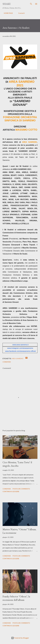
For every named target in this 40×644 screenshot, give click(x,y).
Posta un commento (21, 489)
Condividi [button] (7, 362)
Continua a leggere (11, 491)
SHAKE (7, 4)
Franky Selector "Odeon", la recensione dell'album (16, 598)
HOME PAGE (7, 13)
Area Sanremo (18, 359)
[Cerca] (31, 4)
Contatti (20, 13)
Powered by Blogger (20, 638)
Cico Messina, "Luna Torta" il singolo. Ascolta (17, 464)
